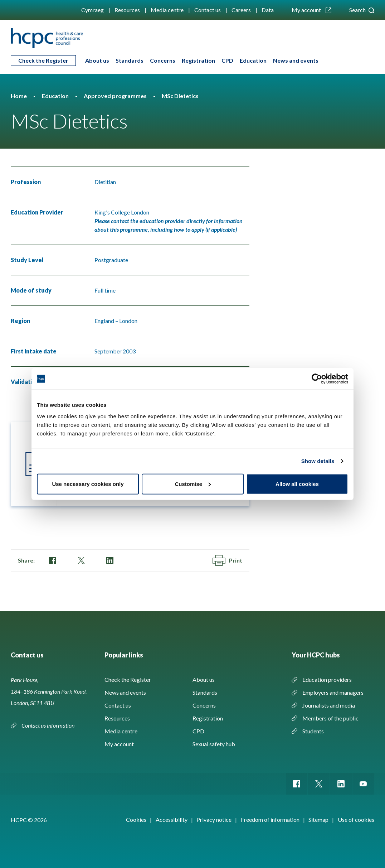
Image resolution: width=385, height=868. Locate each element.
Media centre (167, 10)
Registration (198, 60)
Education (253, 60)
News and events (296, 60)
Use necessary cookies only (88, 484)
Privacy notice (214, 819)
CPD (227, 60)
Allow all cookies (297, 484)
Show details (318, 461)
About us (97, 60)
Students (313, 731)
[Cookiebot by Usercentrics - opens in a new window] (317, 379)
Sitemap (318, 819)
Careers (241, 10)
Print (227, 560)
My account (311, 10)
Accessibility (172, 819)
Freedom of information (270, 819)
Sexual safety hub (214, 744)
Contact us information (48, 725)
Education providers (327, 679)
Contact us (208, 10)
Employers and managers (333, 692)
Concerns (163, 60)
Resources (127, 10)
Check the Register (43, 60)
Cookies (136, 819)
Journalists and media (329, 705)
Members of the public (330, 718)
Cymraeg (92, 10)
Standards (130, 60)
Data (268, 10)
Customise (193, 484)
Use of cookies (356, 819)
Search (362, 10)
